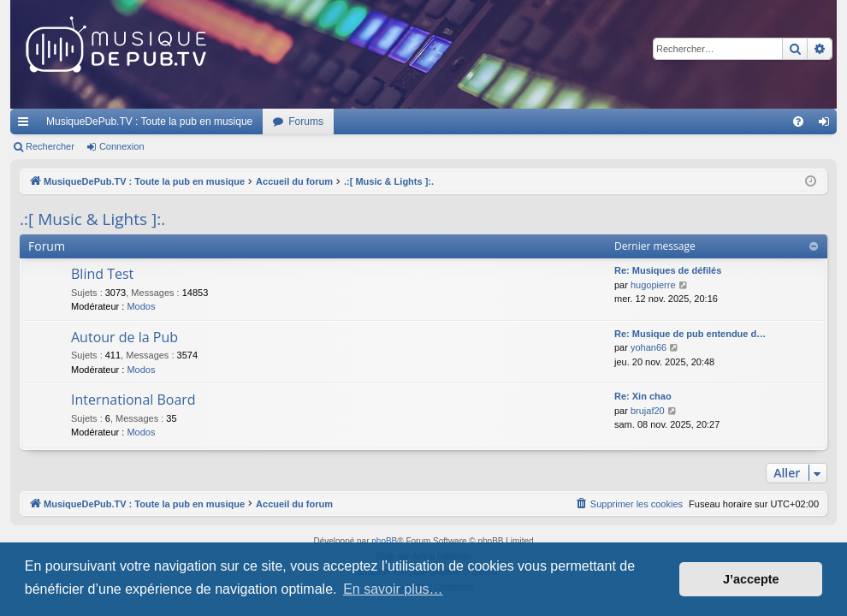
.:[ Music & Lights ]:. (92, 219)
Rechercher (50, 146)
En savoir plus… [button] (393, 589)
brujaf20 (648, 411)
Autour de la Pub (124, 337)
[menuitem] (798, 121)
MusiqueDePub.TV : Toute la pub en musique (149, 121)
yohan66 (649, 347)
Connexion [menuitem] (828, 125)
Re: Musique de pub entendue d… (690, 334)
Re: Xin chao (643, 396)
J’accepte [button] (751, 579)
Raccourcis (27, 125)
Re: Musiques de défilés (668, 270)
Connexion (122, 146)
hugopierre (653, 285)
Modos (141, 306)
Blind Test (102, 274)
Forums (306, 121)
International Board (133, 400)
